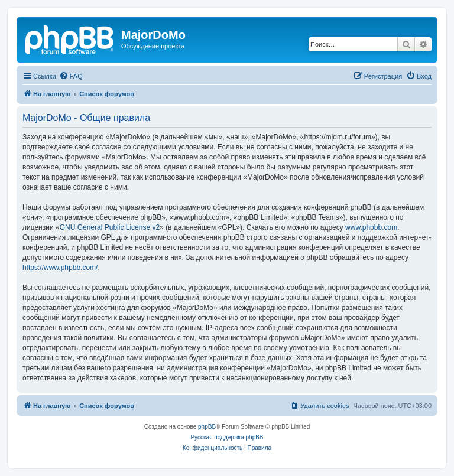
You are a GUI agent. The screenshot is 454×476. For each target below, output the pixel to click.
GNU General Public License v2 (110, 227)
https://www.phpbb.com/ (60, 268)
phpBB (207, 427)
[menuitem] (71, 76)
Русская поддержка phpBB (227, 437)
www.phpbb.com (371, 227)
